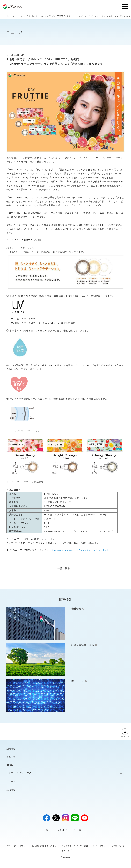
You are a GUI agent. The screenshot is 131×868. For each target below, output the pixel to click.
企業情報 (11, 749)
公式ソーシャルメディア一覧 (63, 830)
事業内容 (11, 757)
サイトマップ (65, 851)
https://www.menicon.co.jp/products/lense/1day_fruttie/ (80, 550)
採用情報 (11, 790)
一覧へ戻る (64, 568)
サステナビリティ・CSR (19, 773)
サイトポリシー (100, 846)
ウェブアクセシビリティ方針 (75, 846)
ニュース (19, 16)
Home (9, 16)
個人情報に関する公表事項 (44, 846)
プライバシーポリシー (17, 846)
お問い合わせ (118, 846)
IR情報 (10, 765)
